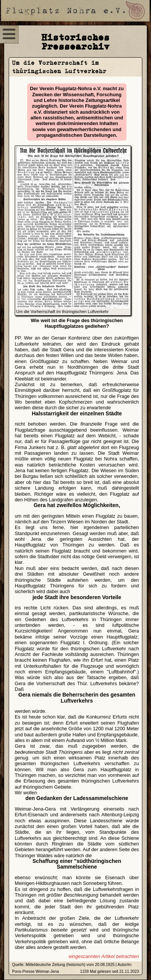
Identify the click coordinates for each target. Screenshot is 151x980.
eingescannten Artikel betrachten (104, 956)
